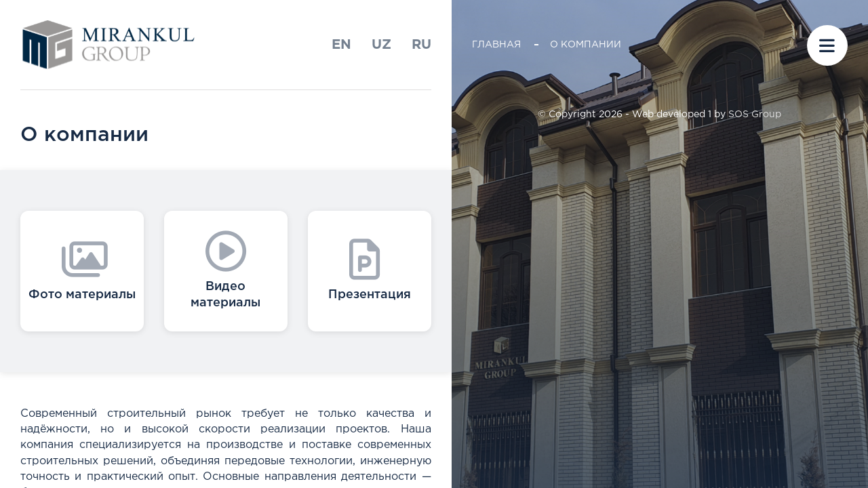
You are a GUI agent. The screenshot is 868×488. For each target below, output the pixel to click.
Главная (496, 45)
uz (381, 45)
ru (421, 45)
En (341, 45)
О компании (586, 45)
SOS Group (755, 115)
